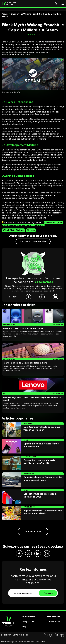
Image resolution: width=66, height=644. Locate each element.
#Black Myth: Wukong (13, 230)
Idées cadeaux (53, 617)
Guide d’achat (29, 617)
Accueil (5, 14)
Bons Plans (54, 622)
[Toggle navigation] (63, 4)
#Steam (31, 230)
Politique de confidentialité (32, 642)
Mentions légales (9, 642)
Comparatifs (28, 622)
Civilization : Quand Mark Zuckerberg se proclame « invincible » (32, 224)
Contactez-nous (20, 635)
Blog (24, 627)
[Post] (33, 325)
